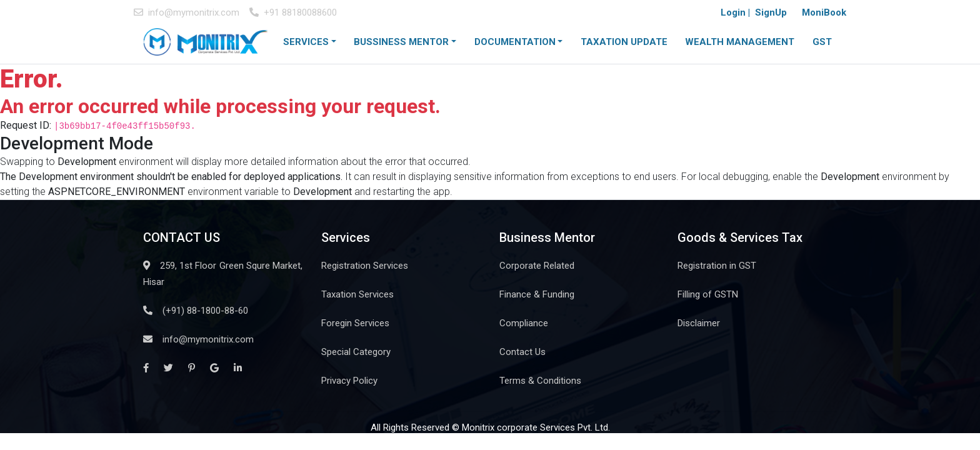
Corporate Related (537, 266)
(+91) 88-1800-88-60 (196, 311)
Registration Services (365, 266)
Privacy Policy (349, 381)
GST (822, 42)
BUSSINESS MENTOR (401, 42)
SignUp (771, 12)
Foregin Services (355, 323)
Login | (735, 12)
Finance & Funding (537, 294)
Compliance (524, 323)
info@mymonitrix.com (187, 12)
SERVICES (306, 42)
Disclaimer (699, 323)
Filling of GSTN (708, 294)
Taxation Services (357, 294)
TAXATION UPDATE (624, 42)
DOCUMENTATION (515, 42)
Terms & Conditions (540, 381)
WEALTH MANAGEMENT (740, 42)
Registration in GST (717, 266)
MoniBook (824, 12)
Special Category (356, 352)
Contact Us (522, 352)
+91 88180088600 (293, 12)
